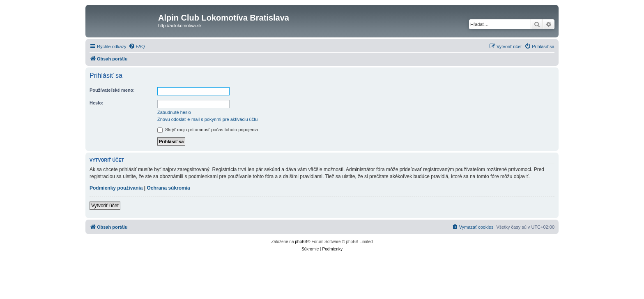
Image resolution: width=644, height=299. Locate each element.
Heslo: (97, 103)
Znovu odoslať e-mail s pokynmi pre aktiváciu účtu (207, 119)
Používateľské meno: (112, 90)
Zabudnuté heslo (174, 112)
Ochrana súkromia (168, 188)
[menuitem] (137, 46)
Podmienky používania (116, 188)
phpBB (301, 242)
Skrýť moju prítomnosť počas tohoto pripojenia (208, 130)
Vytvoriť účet (105, 206)
